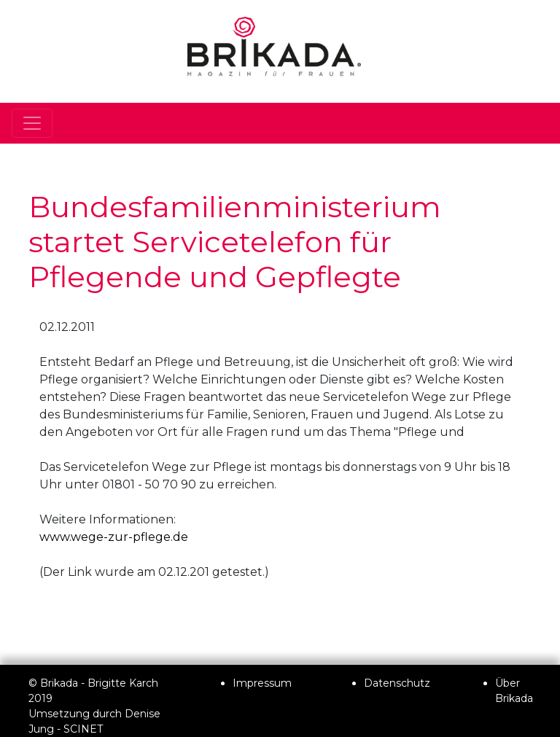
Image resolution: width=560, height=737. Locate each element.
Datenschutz (397, 683)
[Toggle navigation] (32, 123)
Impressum (262, 683)
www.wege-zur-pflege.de (114, 537)
